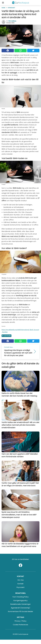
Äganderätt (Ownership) (20, 608)
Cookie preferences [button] (20, 625)
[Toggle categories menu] (3, 3)
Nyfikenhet (11, 8)
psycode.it (20, 587)
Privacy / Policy (20, 621)
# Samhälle (6, 336)
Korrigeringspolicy (20, 600)
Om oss (21, 580)
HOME (3, 8)
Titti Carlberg (12, 21)
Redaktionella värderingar (20, 604)
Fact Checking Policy (21, 597)
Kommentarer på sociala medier (21, 611)
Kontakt (20, 584)
